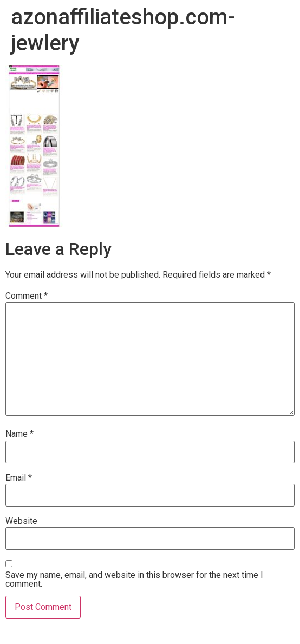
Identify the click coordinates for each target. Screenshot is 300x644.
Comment (27, 296)
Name (19, 434)
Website (21, 521)
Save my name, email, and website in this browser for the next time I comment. (134, 580)
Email (19, 478)
